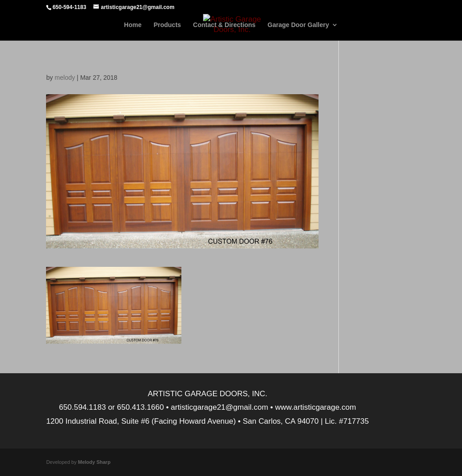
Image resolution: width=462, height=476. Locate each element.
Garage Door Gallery (298, 25)
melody (65, 78)
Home (133, 25)
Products (167, 25)
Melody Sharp (94, 462)
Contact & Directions (224, 25)
